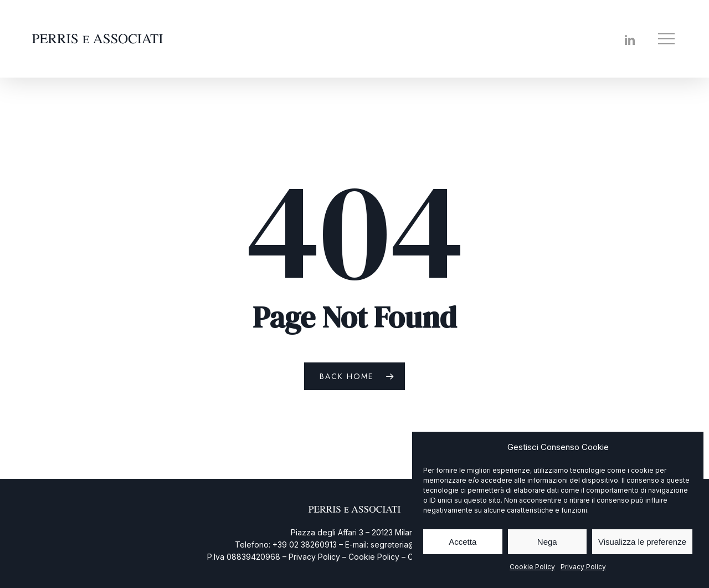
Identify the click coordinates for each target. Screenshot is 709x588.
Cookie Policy (532, 567)
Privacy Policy (583, 567)
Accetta (463, 542)
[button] (667, 39)
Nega (547, 542)
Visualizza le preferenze (642, 542)
